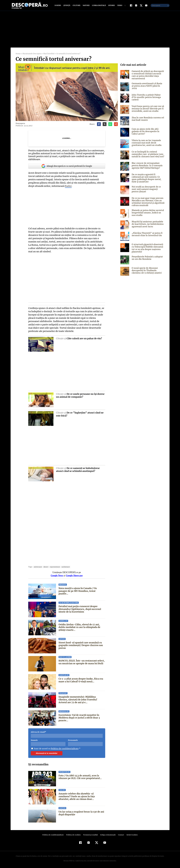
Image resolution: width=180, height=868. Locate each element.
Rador (61, 186)
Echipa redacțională (107, 835)
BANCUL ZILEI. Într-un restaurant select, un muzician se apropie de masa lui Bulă (81, 662)
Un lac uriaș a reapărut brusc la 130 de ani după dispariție (81, 813)
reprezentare (53, 567)
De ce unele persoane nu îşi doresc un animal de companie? (80, 395)
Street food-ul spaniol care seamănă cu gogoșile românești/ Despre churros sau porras (81, 645)
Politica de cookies (74, 835)
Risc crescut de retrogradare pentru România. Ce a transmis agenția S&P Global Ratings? (147, 165)
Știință (67, 5)
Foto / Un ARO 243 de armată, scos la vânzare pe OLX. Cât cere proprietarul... (80, 777)
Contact (120, 835)
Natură (86, 5)
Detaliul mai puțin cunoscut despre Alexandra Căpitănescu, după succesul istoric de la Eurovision (80, 609)
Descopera (20, 123)
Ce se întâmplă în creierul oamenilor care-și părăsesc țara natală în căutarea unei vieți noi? (147, 154)
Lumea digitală (98, 5)
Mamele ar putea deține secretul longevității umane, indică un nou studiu (147, 213)
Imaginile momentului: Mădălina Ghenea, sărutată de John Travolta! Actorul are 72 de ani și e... (82, 700)
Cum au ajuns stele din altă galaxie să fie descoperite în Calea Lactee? (148, 131)
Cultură (76, 5)
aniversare (37, 567)
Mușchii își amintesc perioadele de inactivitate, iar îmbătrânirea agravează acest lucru (147, 224)
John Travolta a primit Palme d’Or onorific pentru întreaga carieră (146, 97)
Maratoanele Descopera (32, 54)
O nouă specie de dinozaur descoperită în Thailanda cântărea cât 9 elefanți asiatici (146, 270)
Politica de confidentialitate (64, 749)
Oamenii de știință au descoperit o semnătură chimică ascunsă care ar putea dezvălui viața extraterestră (147, 75)
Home (18, 54)
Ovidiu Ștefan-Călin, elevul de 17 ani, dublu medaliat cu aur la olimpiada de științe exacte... (79, 627)
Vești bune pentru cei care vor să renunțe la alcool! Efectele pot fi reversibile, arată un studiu (147, 109)
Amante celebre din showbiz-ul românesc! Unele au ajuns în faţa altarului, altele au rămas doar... (82, 796)
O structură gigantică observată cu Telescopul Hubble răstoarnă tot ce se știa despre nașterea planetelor (147, 248)
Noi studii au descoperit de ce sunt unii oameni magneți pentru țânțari (148, 189)
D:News (58, 5)
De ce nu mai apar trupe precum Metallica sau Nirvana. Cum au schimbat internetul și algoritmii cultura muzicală (148, 202)
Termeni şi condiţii (90, 835)
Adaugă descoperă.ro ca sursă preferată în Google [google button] (67, 166)
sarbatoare (63, 567)
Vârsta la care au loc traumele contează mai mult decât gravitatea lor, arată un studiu (146, 143)
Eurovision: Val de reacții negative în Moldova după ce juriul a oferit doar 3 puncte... (79, 718)
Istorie (111, 5)
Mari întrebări (49, 54)
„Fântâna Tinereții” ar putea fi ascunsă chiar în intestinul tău (147, 234)
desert (45, 567)
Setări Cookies (131, 835)
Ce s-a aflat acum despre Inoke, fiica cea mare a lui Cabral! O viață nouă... (81, 680)
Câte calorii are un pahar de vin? (84, 338)
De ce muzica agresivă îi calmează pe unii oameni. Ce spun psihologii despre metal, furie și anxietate (146, 178)
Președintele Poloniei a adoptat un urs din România (147, 258)
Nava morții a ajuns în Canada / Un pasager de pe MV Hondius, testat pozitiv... (82, 590)
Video (119, 5)
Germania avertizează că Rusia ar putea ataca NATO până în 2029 (148, 85)
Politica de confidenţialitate (54, 835)
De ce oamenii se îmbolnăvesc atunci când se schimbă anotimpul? (78, 470)
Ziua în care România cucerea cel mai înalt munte (148, 119)
